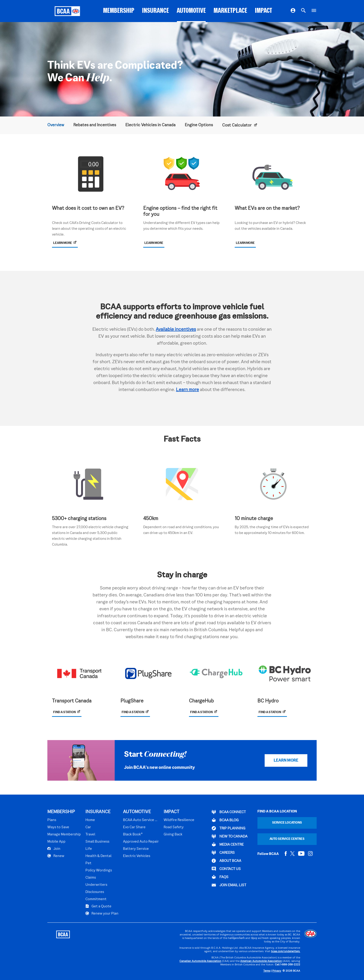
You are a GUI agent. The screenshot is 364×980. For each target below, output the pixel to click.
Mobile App (56, 842)
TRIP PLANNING (229, 828)
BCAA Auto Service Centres (141, 820)
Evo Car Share (134, 827)
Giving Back (173, 834)
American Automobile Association (261, 961)
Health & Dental (98, 856)
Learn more (187, 390)
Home (90, 820)
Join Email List (229, 885)
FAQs (220, 877)
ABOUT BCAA (226, 861)
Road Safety (174, 827)
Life (89, 849)
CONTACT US (226, 869)
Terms (267, 971)
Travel (90, 834)
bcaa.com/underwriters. (286, 952)
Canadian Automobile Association (200, 961)
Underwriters (96, 885)
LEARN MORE (286, 761)
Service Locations (287, 823)
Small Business (97, 842)
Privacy (277, 971)
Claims (91, 878)
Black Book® (133, 834)
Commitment (96, 899)
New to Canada (230, 836)
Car (88, 827)
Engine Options (199, 125)
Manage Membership (64, 834)
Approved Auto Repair (141, 842)
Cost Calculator (237, 125)
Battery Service (136, 849)
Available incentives (176, 330)
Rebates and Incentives (95, 125)
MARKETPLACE (230, 11)
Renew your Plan (102, 913)
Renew (56, 856)
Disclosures (95, 892)
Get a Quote (98, 906)
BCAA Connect (229, 812)
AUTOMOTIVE (191, 11)
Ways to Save (58, 827)
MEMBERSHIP (119, 11)
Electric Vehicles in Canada (150, 125)
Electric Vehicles (137, 856)
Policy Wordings (99, 870)
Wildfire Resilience (179, 820)
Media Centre (228, 844)
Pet (88, 863)
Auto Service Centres (287, 839)
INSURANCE (156, 11)
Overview (56, 125)
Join (54, 849)
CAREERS (223, 853)
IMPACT (263, 11)
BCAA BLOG (225, 820)
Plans (52, 820)
